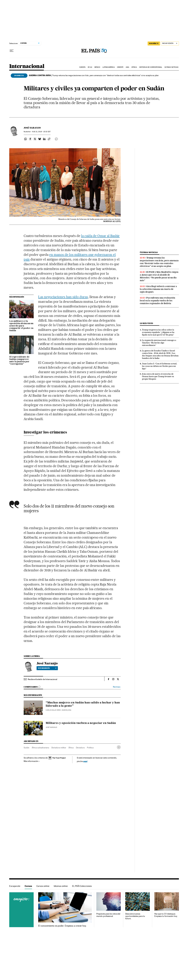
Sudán (27, 748)
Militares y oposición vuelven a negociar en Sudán (81, 723)
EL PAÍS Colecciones (82, 886)
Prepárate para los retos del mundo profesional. (108, 915)
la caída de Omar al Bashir (100, 236)
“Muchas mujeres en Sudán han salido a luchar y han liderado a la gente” (83, 704)
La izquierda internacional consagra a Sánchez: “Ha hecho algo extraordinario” (159, 343)
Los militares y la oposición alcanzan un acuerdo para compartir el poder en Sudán (21, 326)
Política (90, 748)
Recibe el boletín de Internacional (42, 679)
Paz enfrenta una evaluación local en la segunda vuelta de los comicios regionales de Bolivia (157, 301)
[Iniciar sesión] (170, 43)
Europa (83, 67)
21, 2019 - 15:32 (41, 132)
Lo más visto (146, 323)
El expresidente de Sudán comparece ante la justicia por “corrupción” (19, 360)
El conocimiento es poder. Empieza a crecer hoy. (62, 926)
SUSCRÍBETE (154, 43)
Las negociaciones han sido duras (63, 297)
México (97, 67)
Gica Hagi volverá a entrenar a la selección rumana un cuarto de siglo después (158, 289)
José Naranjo (32, 128)
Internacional (27, 66)
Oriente (120, 67)
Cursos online (43, 886)
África (134, 67)
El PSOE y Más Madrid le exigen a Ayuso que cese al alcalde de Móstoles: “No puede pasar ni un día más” (159, 276)
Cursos (28, 886)
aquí (85, 761)
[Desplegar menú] (12, 51)
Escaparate (15, 886)
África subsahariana (40, 748)
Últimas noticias (171, 67)
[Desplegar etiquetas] (119, 747)
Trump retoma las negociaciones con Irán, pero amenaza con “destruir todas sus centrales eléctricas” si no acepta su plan (94, 75)
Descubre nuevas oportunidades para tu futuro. (135, 916)
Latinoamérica (109, 67)
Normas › (117, 687)
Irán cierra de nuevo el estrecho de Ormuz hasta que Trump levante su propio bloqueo (158, 376)
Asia (127, 67)
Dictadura (80, 748)
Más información (32, 761)
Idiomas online (61, 886)
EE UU (90, 67)
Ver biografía (47, 668)
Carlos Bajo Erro (53, 710)
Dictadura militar (59, 748)
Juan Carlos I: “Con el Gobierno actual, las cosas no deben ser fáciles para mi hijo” (160, 366)
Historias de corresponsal (151, 67)
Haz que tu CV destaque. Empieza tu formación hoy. (166, 915)
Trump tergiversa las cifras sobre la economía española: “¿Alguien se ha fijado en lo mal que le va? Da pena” (158, 332)
